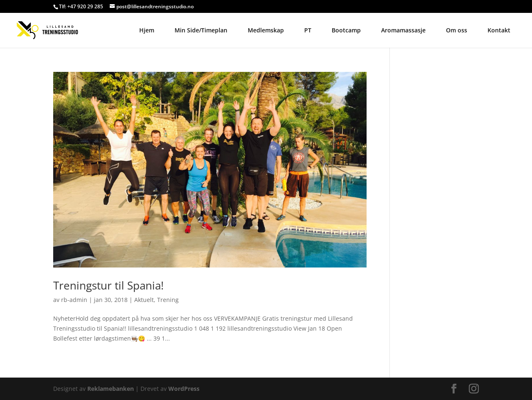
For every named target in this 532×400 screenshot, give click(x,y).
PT (308, 30)
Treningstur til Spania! (108, 285)
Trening (168, 300)
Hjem (147, 30)
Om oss (457, 30)
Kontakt (499, 30)
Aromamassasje (403, 30)
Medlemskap (266, 30)
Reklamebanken (111, 389)
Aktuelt (144, 300)
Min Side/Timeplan (201, 30)
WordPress (184, 389)
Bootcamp (346, 30)
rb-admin (74, 300)
